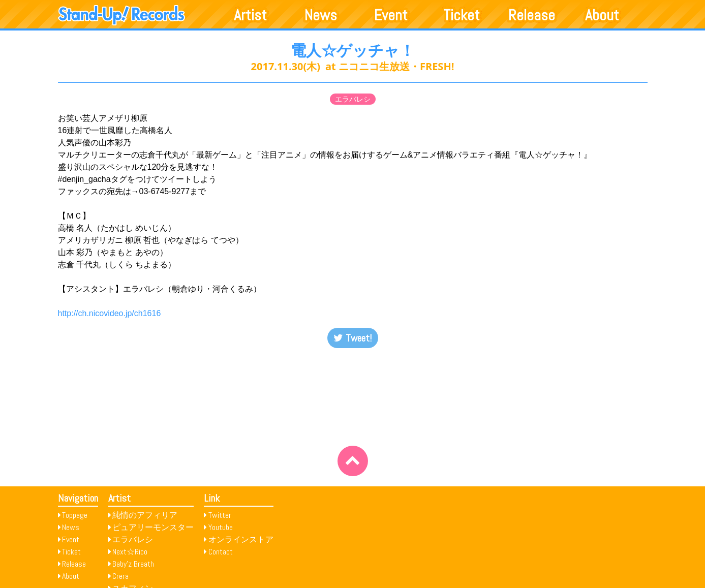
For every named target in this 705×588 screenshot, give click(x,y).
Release (532, 15)
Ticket (462, 15)
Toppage (75, 515)
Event (391, 15)
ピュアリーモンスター (153, 527)
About (602, 15)
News (321, 15)
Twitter (220, 515)
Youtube (221, 527)
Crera (120, 576)
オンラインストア (241, 539)
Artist (250, 15)
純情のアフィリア (145, 515)
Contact (221, 552)
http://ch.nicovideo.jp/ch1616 (110, 313)
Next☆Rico (130, 552)
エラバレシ (353, 99)
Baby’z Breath (133, 564)
